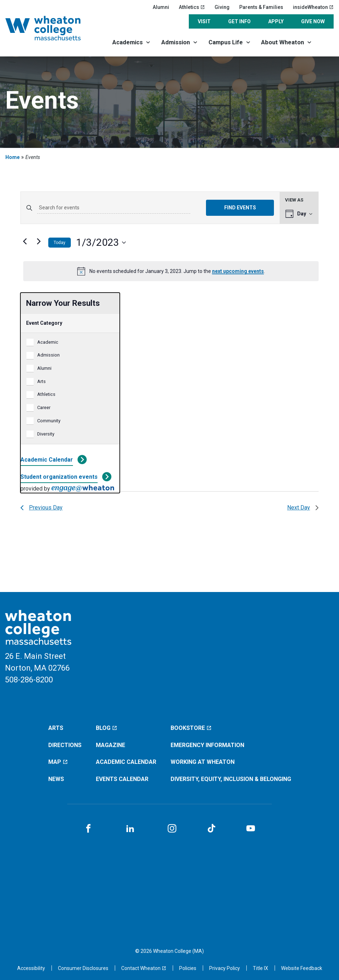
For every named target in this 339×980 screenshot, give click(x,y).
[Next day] (39, 241)
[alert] (171, 271)
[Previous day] (25, 241)
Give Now (313, 21)
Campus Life (226, 42)
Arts (41, 381)
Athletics (46, 394)
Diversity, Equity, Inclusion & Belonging (231, 779)
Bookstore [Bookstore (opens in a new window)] (191, 728)
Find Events (240, 208)
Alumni (161, 7)
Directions (65, 745)
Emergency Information (207, 745)
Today (60, 243)
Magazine (110, 745)
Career (44, 407)
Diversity (46, 434)
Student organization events (59, 477)
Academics (127, 42)
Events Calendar (122, 779)
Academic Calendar (47, 460)
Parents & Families (261, 7)
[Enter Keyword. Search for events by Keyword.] (114, 208)
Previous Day (41, 508)
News (56, 779)
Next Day (303, 508)
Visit (204, 21)
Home (13, 157)
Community (49, 421)
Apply (276, 21)
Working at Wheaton (203, 762)
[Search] (326, 42)
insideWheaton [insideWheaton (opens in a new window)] (313, 7)
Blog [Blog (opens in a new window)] (107, 728)
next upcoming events (238, 271)
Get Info (239, 21)
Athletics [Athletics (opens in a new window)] (192, 7)
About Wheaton (282, 42)
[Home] (51, 28)
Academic (48, 342)
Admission (176, 42)
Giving (222, 7)
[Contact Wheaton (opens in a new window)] (144, 968)
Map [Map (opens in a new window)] (58, 762)
